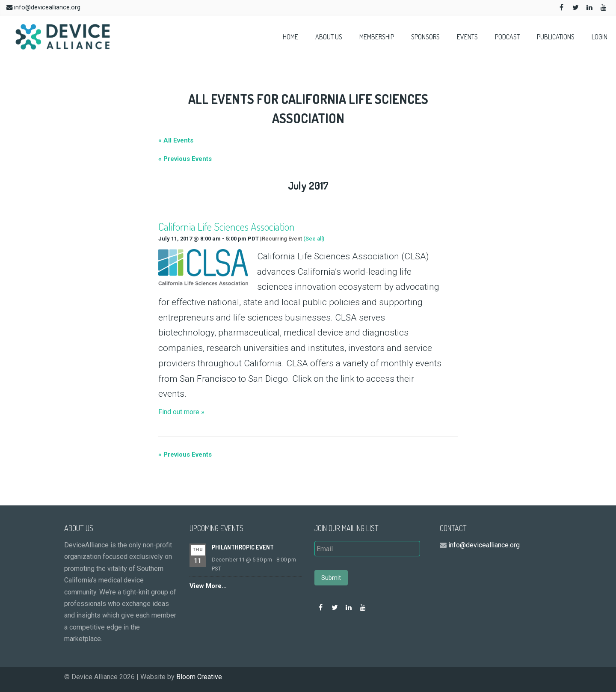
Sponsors (425, 37)
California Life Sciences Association (227, 226)
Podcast (507, 37)
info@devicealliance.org (47, 7)
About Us (329, 37)
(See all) (314, 239)
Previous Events (185, 159)
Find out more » (181, 412)
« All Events (176, 140)
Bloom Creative (199, 677)
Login (600, 37)
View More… (208, 586)
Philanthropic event (243, 547)
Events (467, 37)
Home (290, 37)
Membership (377, 37)
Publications (556, 37)
